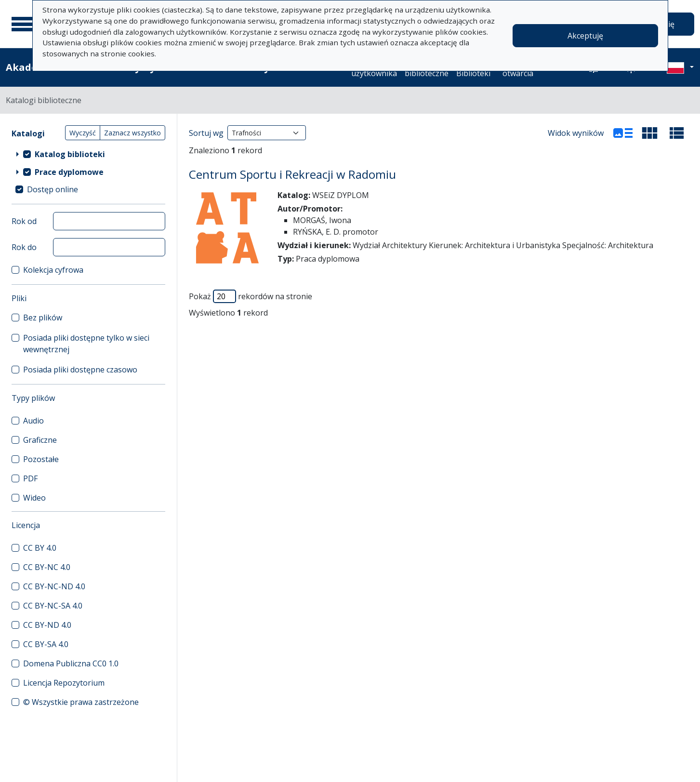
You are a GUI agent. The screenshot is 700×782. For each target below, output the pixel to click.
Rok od (24, 221)
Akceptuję (585, 36)
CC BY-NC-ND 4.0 (54, 586)
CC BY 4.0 (40, 548)
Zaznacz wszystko (132, 133)
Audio (33, 421)
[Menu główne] (24, 24)
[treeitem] (88, 154)
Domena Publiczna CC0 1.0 (71, 663)
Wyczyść (83, 133)
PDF (30, 478)
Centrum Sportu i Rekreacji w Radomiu (292, 174)
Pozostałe (41, 459)
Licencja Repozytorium (64, 683)
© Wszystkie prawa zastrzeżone (81, 702)
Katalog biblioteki (70, 154)
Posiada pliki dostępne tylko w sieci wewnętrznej (86, 344)
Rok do (24, 247)
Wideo (34, 498)
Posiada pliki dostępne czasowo (80, 370)
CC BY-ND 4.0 (47, 625)
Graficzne (40, 440)
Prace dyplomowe (69, 172)
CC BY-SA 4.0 (46, 644)
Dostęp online (53, 189)
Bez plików (43, 318)
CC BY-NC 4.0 (47, 567)
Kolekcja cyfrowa (53, 270)
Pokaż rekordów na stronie (251, 296)
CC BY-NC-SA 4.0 (53, 606)
